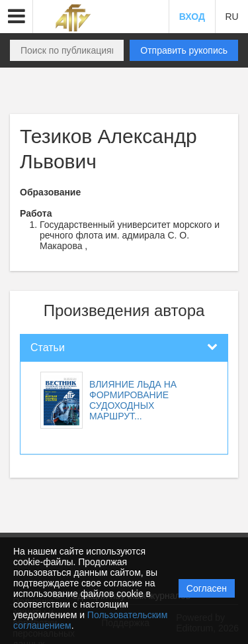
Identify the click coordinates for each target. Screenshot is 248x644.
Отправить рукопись (184, 50)
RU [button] (231, 17)
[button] (17, 17)
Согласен (207, 588)
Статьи (48, 348)
